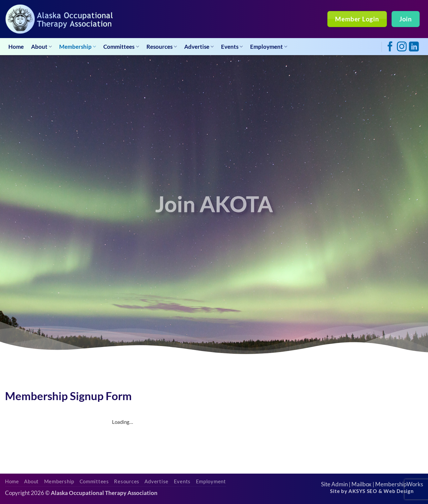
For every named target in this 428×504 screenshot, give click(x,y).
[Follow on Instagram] (402, 47)
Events (232, 47)
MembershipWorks (399, 484)
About (41, 47)
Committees (121, 47)
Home (16, 47)
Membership (78, 47)
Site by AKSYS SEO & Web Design (372, 491)
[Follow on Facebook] (390, 47)
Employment (269, 47)
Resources (162, 47)
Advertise (199, 47)
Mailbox (361, 484)
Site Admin (334, 484)
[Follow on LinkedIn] (414, 47)
